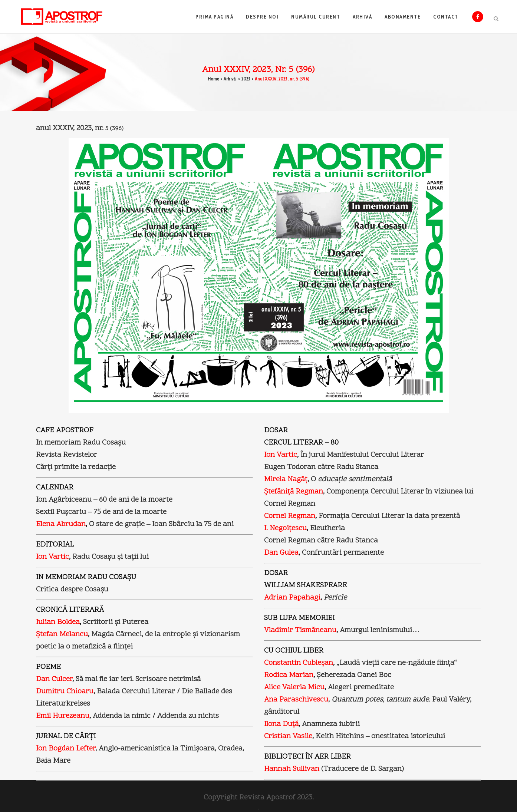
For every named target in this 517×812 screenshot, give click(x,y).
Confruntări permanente (343, 553)
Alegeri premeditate (361, 687)
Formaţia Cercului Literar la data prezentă (388, 516)
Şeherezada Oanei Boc (354, 675)
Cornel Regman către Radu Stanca (321, 541)
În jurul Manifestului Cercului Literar (361, 455)
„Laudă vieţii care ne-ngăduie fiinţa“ (397, 663)
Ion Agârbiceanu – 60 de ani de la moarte (104, 500)
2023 (246, 79)
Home (213, 79)
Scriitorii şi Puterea (116, 622)
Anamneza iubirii (331, 724)
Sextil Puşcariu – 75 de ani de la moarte (101, 512)
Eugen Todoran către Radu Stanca (321, 467)
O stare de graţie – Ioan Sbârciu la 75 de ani (161, 524)
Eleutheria (327, 528)
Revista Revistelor (67, 455)
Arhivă (230, 79)
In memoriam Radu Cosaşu (81, 443)
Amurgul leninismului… (380, 630)
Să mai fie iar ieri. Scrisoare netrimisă (138, 679)
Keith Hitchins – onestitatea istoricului (379, 736)
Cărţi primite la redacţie (76, 467)
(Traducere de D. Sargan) (334, 769)
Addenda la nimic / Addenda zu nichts (156, 716)
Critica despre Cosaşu (72, 590)
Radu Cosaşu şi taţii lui (111, 557)
